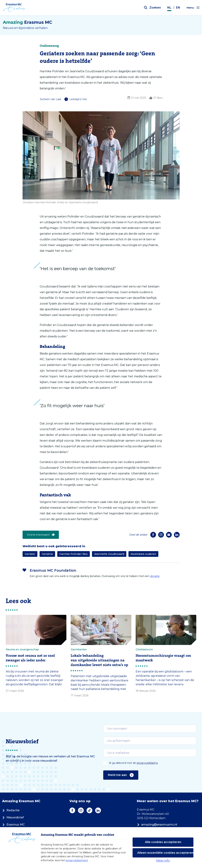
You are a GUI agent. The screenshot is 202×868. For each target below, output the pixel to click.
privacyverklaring (147, 763)
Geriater (30, 554)
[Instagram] (161, 535)
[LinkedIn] (177, 535)
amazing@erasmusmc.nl (157, 825)
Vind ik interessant (41, 535)
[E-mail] (169, 535)
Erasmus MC (14, 825)
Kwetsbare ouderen (143, 554)
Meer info (163, 861)
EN (178, 8)
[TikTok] (89, 810)
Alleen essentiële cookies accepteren (165, 853)
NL (169, 8)
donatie (155, 576)
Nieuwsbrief (13, 817)
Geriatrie (47, 554)
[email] (150, 729)
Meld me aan (121, 775)
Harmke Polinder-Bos (74, 554)
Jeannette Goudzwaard (109, 554)
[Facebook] (153, 535)
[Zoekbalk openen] (152, 8)
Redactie (11, 810)
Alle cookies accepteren (163, 842)
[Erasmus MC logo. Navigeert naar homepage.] (14, 8)
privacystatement (77, 860)
